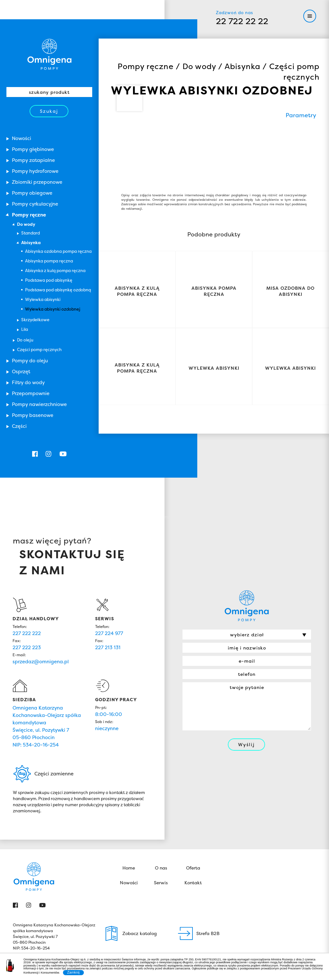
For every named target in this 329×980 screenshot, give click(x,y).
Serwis (161, 819)
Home (129, 804)
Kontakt (193, 819)
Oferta (193, 804)
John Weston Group (296, 915)
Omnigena (49, 54)
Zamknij (73, 972)
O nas (161, 804)
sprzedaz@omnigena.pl (41, 598)
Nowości (129, 819)
